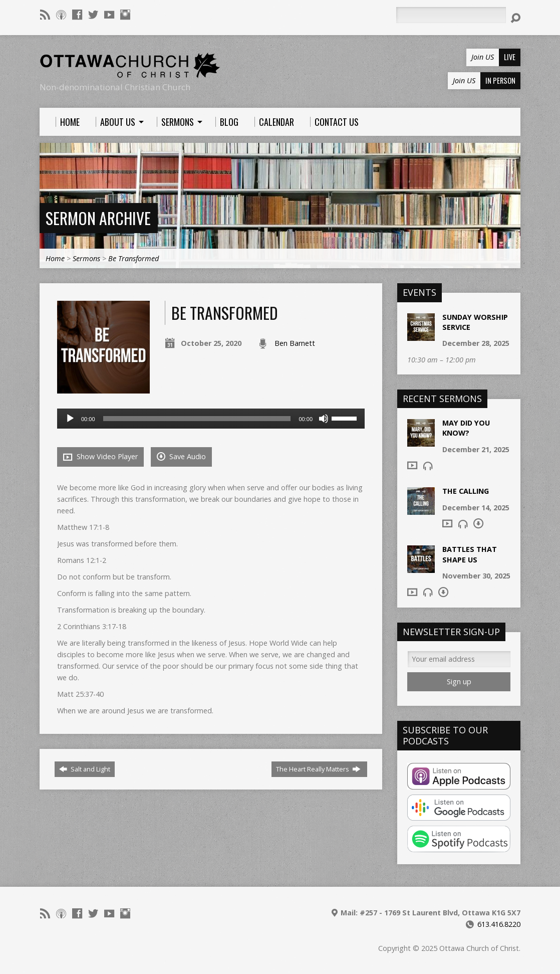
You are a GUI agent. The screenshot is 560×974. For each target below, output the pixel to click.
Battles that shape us (470, 554)
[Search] (451, 15)
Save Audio (181, 456)
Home (55, 258)
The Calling (466, 491)
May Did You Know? (466, 428)
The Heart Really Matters (318, 769)
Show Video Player (100, 457)
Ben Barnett (295, 343)
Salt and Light (85, 769)
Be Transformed (133, 258)
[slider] (197, 419)
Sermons (86, 258)
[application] (211, 419)
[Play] (70, 419)
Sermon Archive (98, 218)
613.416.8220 (499, 924)
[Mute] (324, 419)
